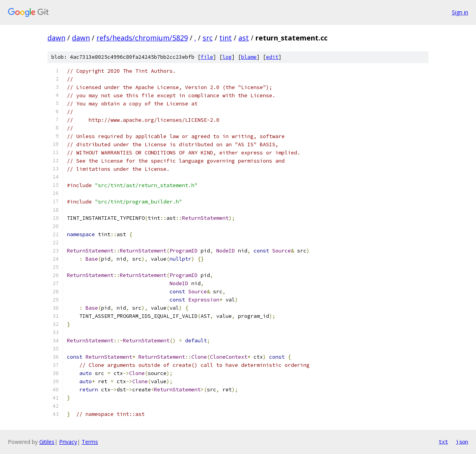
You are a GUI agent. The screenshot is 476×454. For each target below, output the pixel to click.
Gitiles (47, 442)
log (227, 57)
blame (249, 57)
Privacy (68, 442)
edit (272, 57)
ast (244, 38)
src (208, 38)
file (207, 57)
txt (443, 442)
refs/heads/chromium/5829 (142, 38)
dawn (56, 38)
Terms (90, 442)
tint (226, 38)
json (462, 442)
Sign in (460, 12)
